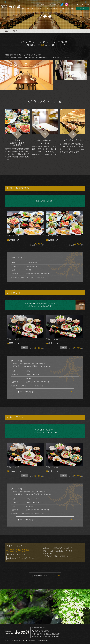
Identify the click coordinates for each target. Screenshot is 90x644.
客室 (34, 9)
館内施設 (54, 9)
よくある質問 (41, 4)
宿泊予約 (83, 9)
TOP (22, 9)
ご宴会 (46, 9)
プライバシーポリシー (53, 4)
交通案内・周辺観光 (67, 9)
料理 (40, 9)
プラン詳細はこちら (27, 392)
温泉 (28, 9)
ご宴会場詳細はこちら (39, 576)
